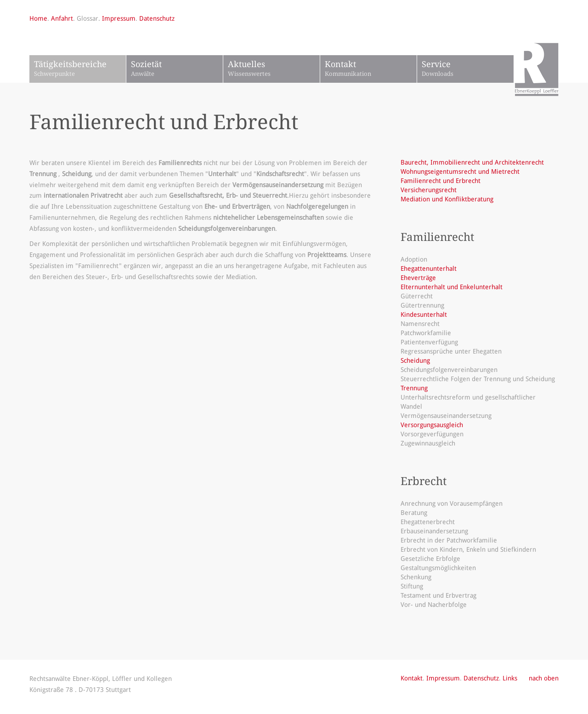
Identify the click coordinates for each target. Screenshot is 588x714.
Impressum (119, 18)
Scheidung (415, 360)
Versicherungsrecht (429, 190)
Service (468, 69)
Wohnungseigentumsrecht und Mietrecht (460, 171)
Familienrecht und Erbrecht (441, 181)
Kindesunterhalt (424, 314)
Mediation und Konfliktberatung (447, 199)
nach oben (544, 678)
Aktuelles (274, 69)
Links (510, 678)
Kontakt (371, 69)
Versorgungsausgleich (432, 425)
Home (38, 18)
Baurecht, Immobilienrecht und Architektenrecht (472, 162)
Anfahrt (62, 18)
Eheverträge (418, 278)
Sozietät (177, 69)
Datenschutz (157, 18)
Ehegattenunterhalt (429, 268)
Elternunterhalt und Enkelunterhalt (452, 287)
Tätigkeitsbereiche (80, 69)
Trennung (414, 388)
